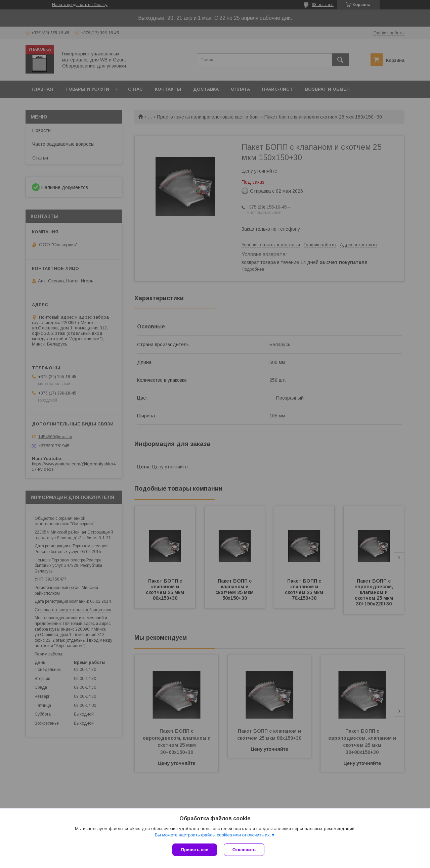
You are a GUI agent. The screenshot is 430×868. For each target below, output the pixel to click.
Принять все (195, 850)
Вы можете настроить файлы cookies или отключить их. (213, 835)
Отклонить (244, 850)
